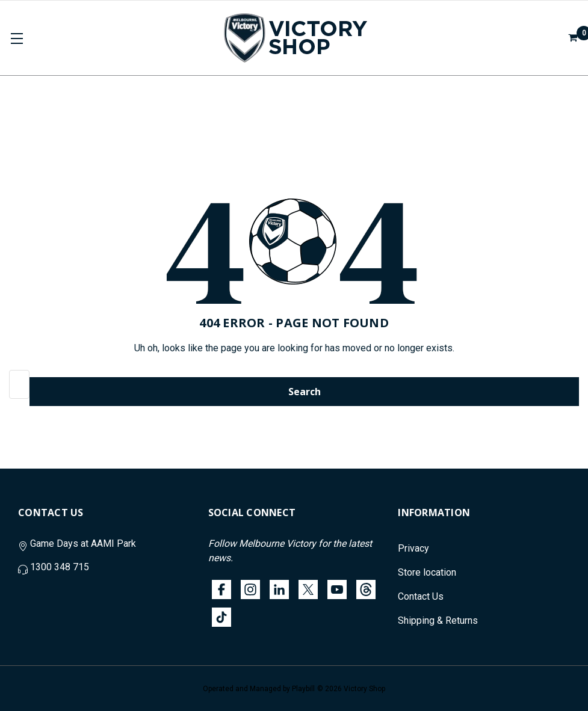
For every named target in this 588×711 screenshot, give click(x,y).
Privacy (413, 548)
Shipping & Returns (438, 620)
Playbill (303, 689)
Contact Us (421, 596)
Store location (427, 572)
